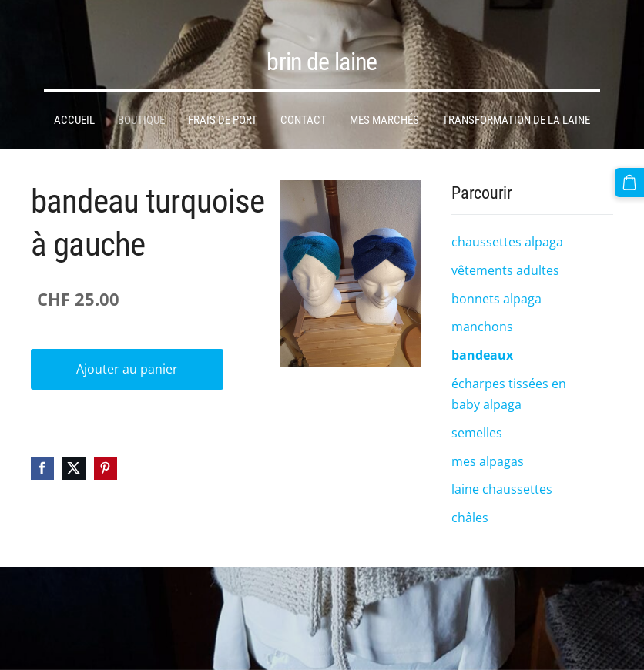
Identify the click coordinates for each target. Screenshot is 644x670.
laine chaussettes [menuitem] (502, 478)
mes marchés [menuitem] (384, 109)
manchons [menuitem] (482, 316)
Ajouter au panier (127, 358)
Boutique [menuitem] (141, 109)
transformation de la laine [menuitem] (516, 109)
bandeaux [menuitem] (482, 344)
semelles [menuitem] (477, 422)
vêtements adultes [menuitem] (505, 260)
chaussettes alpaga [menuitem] (507, 231)
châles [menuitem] (470, 507)
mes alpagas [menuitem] (488, 451)
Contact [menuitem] (304, 109)
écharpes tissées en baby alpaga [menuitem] (509, 383)
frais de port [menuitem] (223, 109)
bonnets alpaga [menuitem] (496, 288)
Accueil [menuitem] (74, 109)
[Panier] (631, 181)
